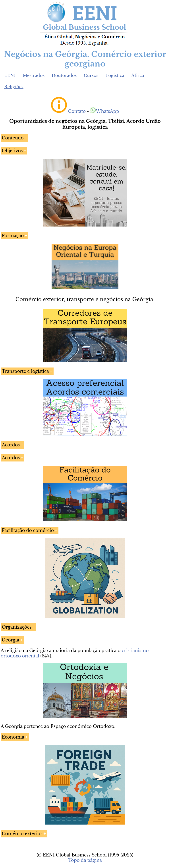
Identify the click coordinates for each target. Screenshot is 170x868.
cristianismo (135, 651)
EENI (10, 75)
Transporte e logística (25, 371)
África (138, 75)
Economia (13, 737)
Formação (13, 236)
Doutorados (64, 75)
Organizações (17, 627)
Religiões (14, 87)
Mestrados (34, 75)
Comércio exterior (22, 834)
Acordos (11, 445)
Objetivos (12, 151)
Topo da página (85, 860)
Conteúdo (13, 138)
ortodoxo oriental (20, 656)
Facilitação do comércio (28, 530)
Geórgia (11, 640)
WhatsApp (105, 111)
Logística (115, 75)
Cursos (91, 75)
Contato (77, 111)
